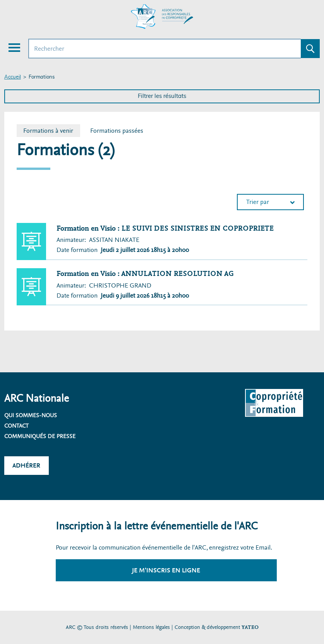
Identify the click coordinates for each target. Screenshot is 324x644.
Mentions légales (151, 627)
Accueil (13, 77)
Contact (16, 426)
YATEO (250, 627)
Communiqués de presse (40, 436)
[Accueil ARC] (162, 17)
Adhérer (26, 465)
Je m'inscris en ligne (166, 570)
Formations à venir (51, 131)
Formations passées (117, 131)
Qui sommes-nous (31, 415)
